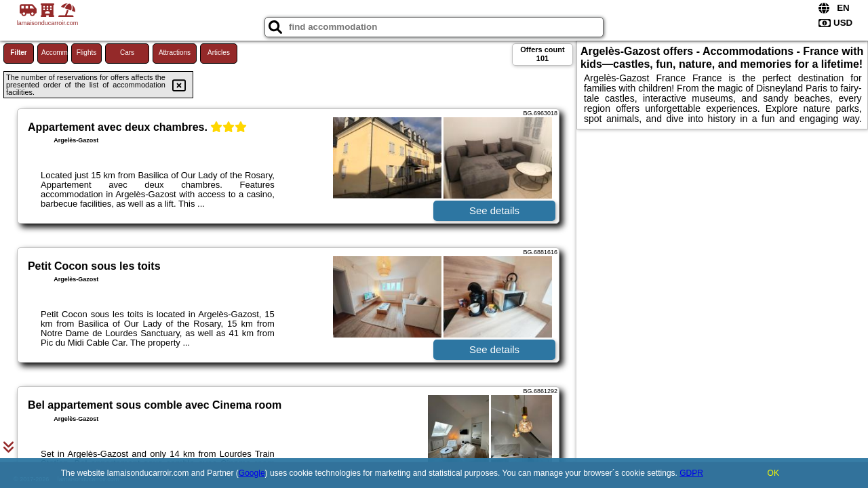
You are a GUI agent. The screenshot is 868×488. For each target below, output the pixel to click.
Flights (86, 53)
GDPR (691, 473)
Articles (219, 53)
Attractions (175, 53)
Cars (127, 53)
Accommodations (55, 53)
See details (494, 210)
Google (252, 473)
